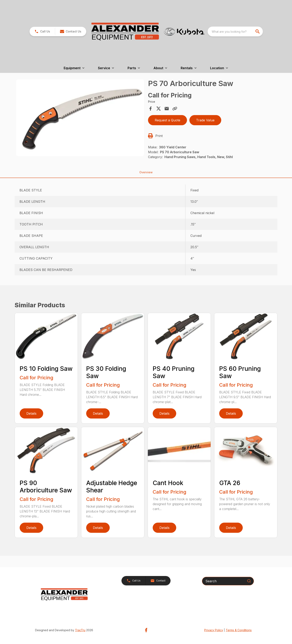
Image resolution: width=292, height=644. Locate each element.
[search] (258, 31)
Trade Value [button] (205, 120)
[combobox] (235, 31)
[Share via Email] (167, 109)
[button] (71, 31)
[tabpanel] (80, 118)
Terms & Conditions (239, 630)
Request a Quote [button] (167, 120)
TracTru (80, 630)
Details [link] (31, 413)
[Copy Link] (175, 109)
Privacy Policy (214, 630)
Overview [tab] (146, 172)
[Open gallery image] (80, 118)
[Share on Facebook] (150, 109)
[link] (42, 31)
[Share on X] (159, 109)
